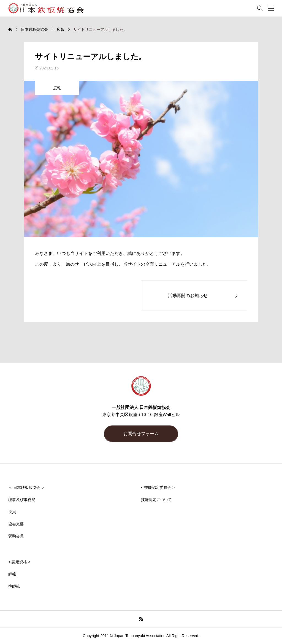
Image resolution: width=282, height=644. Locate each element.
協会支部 (16, 524)
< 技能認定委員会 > (158, 487)
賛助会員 (16, 536)
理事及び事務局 (22, 500)
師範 (12, 574)
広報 (57, 88)
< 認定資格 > (19, 562)
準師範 (14, 586)
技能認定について (156, 500)
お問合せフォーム (141, 434)
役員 (12, 512)
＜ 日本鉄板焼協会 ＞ (27, 487)
